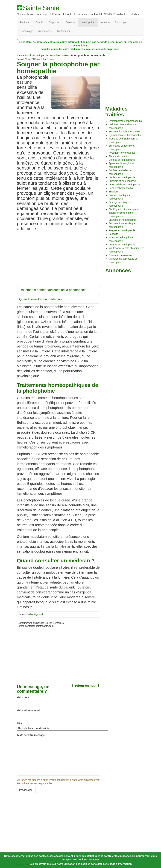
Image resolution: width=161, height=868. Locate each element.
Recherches (45, 31)
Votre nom (23, 697)
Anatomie (25, 22)
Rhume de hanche (119, 156)
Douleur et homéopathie (122, 177)
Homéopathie (88, 22)
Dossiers (70, 22)
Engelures (114, 192)
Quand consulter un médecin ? (41, 299)
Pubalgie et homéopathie (122, 181)
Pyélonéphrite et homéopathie (125, 135)
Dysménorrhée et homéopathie (126, 121)
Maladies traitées (60, 55)
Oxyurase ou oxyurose (121, 255)
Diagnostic (54, 22)
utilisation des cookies (77, 864)
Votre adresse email (29, 710)
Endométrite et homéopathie (124, 132)
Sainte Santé (41, 8)
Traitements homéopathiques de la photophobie (53, 290)
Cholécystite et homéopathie (124, 209)
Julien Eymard (48, 59)
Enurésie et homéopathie (122, 220)
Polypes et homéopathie (122, 230)
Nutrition (105, 22)
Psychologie (27, 31)
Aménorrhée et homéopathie (124, 185)
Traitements (63, 31)
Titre (20, 723)
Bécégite (113, 234)
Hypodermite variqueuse (122, 153)
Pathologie (121, 22)
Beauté (39, 22)
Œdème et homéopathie (122, 245)
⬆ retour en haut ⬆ (86, 686)
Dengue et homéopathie (122, 160)
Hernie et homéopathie (121, 188)
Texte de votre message (31, 735)
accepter (94, 860)
